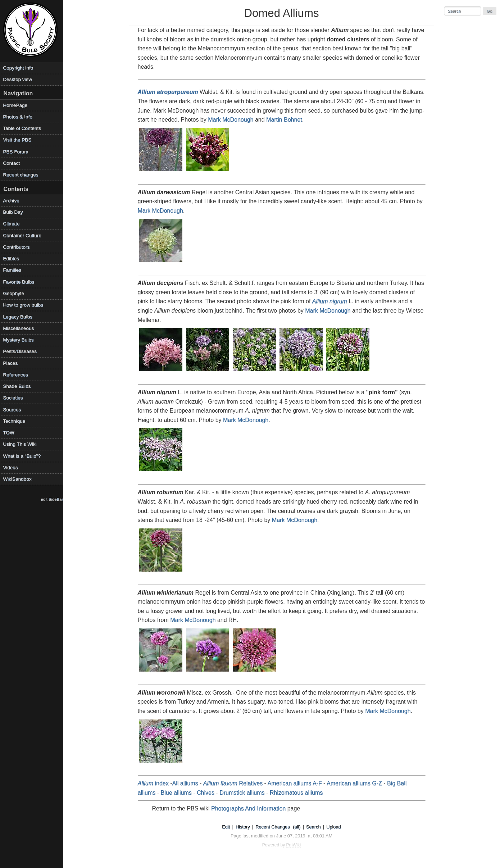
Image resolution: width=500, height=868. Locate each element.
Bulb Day (13, 212)
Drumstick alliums (242, 793)
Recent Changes (272, 827)
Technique (14, 421)
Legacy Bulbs (18, 317)
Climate (11, 224)
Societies (13, 398)
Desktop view (17, 79)
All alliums (185, 783)
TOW (8, 433)
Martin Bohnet (284, 120)
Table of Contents (22, 128)
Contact (11, 163)
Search (313, 827)
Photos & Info (18, 117)
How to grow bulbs (23, 305)
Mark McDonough (231, 120)
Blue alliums (176, 793)
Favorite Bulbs (19, 282)
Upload (334, 827)
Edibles (11, 258)
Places (10, 363)
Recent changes (21, 175)
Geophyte (13, 293)
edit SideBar (52, 499)
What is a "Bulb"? (22, 456)
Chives (206, 793)
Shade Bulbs (17, 386)
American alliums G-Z (354, 783)
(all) (297, 827)
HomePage (15, 105)
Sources (12, 410)
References (15, 375)
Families (12, 270)
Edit (226, 827)
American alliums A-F (295, 783)
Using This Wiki (20, 444)
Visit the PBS (17, 140)
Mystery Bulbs (18, 340)
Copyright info (18, 68)
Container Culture (22, 235)
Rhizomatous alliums (296, 793)
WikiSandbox (17, 479)
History (243, 827)
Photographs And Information (248, 808)
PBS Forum (15, 152)
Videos (10, 467)
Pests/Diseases (20, 351)
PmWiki (294, 845)
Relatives (233, 783)
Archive (11, 201)
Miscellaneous (18, 328)
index (153, 783)
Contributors (16, 247)
